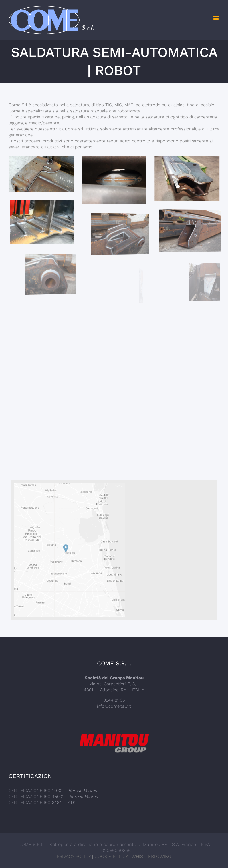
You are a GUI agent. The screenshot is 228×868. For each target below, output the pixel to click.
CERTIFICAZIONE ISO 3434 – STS (42, 803)
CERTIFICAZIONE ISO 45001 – (53, 797)
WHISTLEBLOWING (151, 856)
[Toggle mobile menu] (216, 18)
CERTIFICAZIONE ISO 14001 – (53, 791)
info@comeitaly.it (114, 706)
